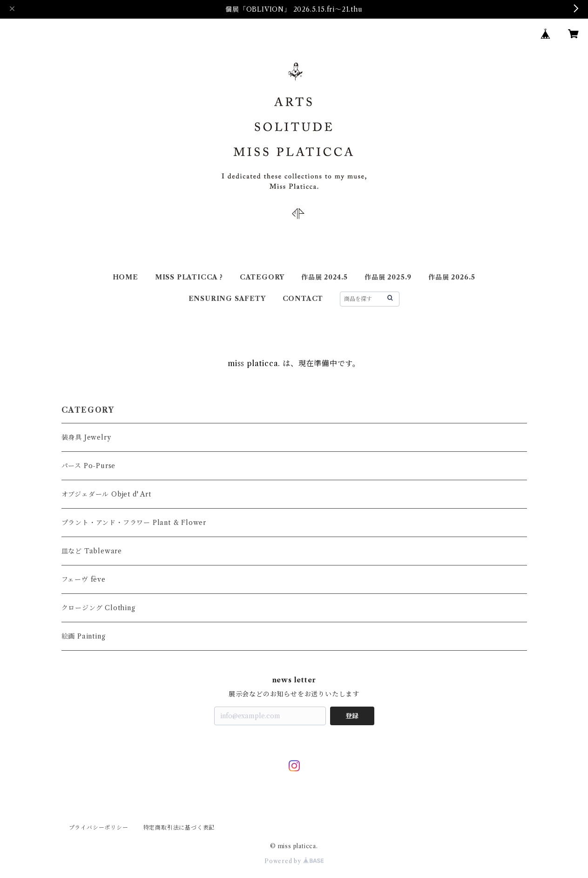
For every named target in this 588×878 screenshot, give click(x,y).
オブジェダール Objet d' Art (106, 494)
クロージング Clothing (98, 608)
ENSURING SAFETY (227, 299)
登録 (352, 716)
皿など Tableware (92, 551)
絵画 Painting (84, 636)
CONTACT (303, 299)
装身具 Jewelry (86, 437)
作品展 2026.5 (452, 277)
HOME (125, 277)
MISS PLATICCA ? (189, 277)
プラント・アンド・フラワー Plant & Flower (134, 523)
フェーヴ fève (84, 579)
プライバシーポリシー (99, 827)
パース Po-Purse (89, 466)
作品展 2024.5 (324, 277)
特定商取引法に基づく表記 (179, 827)
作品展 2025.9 (388, 277)
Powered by (294, 861)
